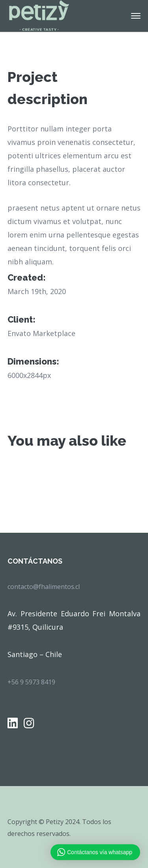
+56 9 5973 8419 (31, 682)
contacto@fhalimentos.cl (44, 587)
